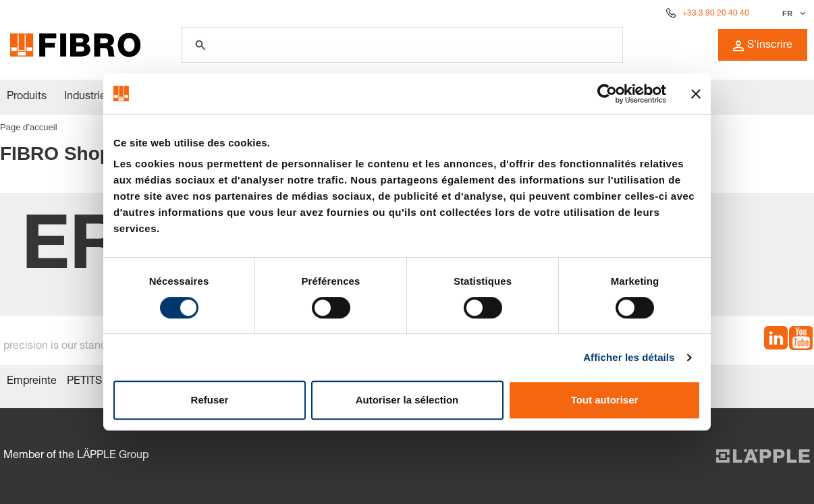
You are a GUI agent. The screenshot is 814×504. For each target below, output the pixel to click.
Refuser (210, 400)
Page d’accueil (29, 127)
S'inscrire (763, 46)
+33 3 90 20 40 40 (716, 13)
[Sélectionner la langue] (792, 13)
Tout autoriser (605, 400)
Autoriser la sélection (407, 400)
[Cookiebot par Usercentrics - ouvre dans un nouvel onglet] (607, 94)
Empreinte (32, 382)
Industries (88, 97)
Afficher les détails (629, 357)
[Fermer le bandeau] (696, 94)
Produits (27, 97)
